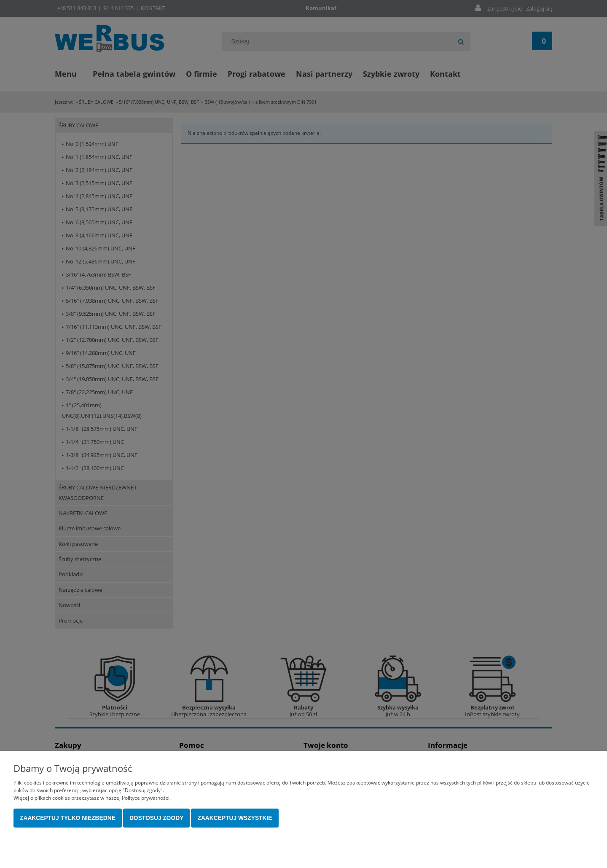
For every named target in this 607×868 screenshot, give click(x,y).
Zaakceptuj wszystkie (235, 818)
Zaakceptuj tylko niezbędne (68, 818)
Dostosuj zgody (157, 818)
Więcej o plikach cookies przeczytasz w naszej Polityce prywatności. (92, 798)
